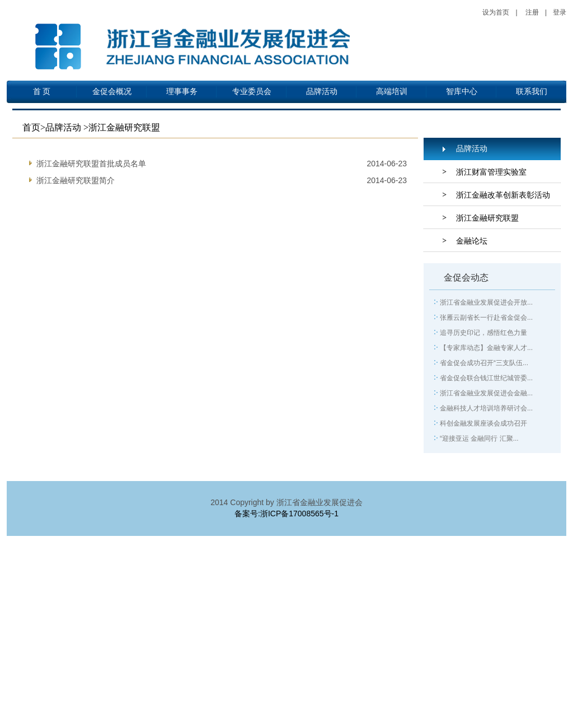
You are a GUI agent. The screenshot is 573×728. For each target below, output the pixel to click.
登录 (560, 12)
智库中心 (462, 92)
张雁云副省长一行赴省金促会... (486, 318)
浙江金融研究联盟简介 (76, 180)
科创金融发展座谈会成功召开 (483, 423)
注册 (532, 12)
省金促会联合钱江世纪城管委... (486, 378)
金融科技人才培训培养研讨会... (486, 408)
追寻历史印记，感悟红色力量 (483, 333)
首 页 (42, 92)
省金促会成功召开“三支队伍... (484, 363)
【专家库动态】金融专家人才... (486, 348)
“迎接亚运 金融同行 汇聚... (479, 438)
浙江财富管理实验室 (491, 172)
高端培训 (392, 92)
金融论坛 (472, 241)
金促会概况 (112, 92)
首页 (31, 127)
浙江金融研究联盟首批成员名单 (91, 164)
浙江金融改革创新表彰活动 (503, 195)
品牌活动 (322, 92)
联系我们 (532, 92)
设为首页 (496, 12)
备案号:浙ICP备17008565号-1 (286, 514)
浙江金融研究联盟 (487, 218)
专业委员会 (252, 92)
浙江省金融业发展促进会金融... (486, 393)
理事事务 (182, 92)
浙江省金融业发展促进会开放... (486, 302)
